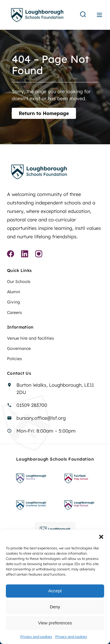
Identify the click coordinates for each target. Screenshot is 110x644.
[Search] (83, 15)
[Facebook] (11, 255)
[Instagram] (39, 255)
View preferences (55, 623)
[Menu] (99, 15)
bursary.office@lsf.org (41, 418)
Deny (55, 607)
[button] (101, 537)
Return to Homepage (44, 113)
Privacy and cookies (36, 637)
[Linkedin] (25, 255)
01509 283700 (32, 405)
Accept (55, 591)
